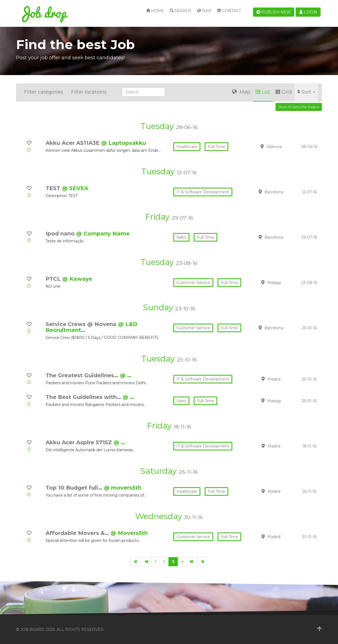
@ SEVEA (75, 188)
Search (181, 11)
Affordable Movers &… (78, 533)
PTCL (54, 279)
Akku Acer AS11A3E (73, 143)
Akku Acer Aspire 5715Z (80, 442)
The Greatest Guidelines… (83, 375)
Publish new (274, 12)
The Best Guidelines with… (84, 397)
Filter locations (89, 92)
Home (155, 11)
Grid (284, 92)
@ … (126, 375)
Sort (306, 92)
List (263, 92)
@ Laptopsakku (124, 143)
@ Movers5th (129, 533)
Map (204, 11)
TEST (54, 188)
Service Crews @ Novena (82, 324)
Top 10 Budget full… (75, 488)
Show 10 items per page (299, 107)
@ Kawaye (77, 279)
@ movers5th (123, 488)
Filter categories (44, 92)
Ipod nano (61, 234)
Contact (229, 11)
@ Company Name (103, 234)
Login (308, 12)
